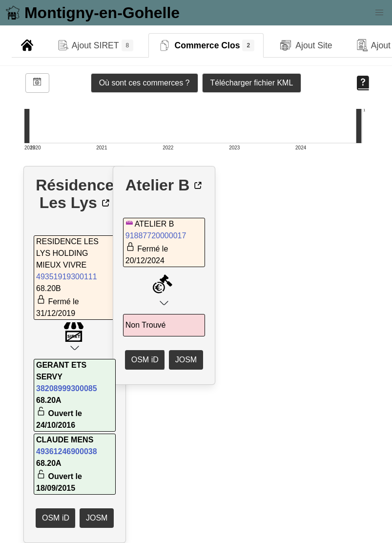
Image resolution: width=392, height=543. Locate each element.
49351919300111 (67, 277)
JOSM (97, 518)
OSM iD (56, 518)
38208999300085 (67, 388)
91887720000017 (156, 236)
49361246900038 (67, 451)
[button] (379, 13)
